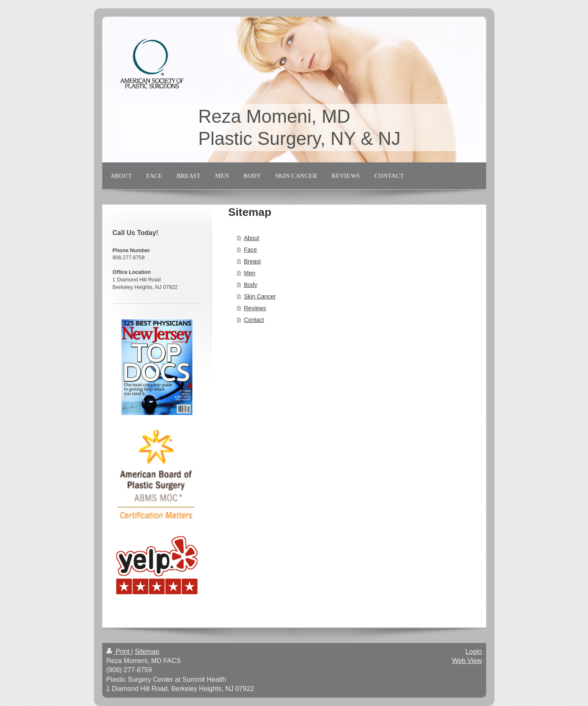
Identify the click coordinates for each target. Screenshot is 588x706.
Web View (467, 661)
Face (251, 250)
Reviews (255, 308)
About (252, 238)
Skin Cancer (260, 296)
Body (251, 285)
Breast (252, 261)
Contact (254, 320)
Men (250, 273)
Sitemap (147, 652)
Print (119, 652)
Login (473, 652)
